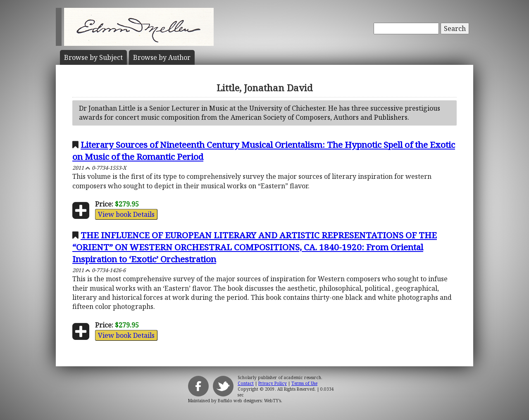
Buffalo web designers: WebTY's (249, 401)
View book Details (126, 214)
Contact (246, 383)
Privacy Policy (273, 383)
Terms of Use (304, 383)
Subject (93, 57)
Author (162, 57)
